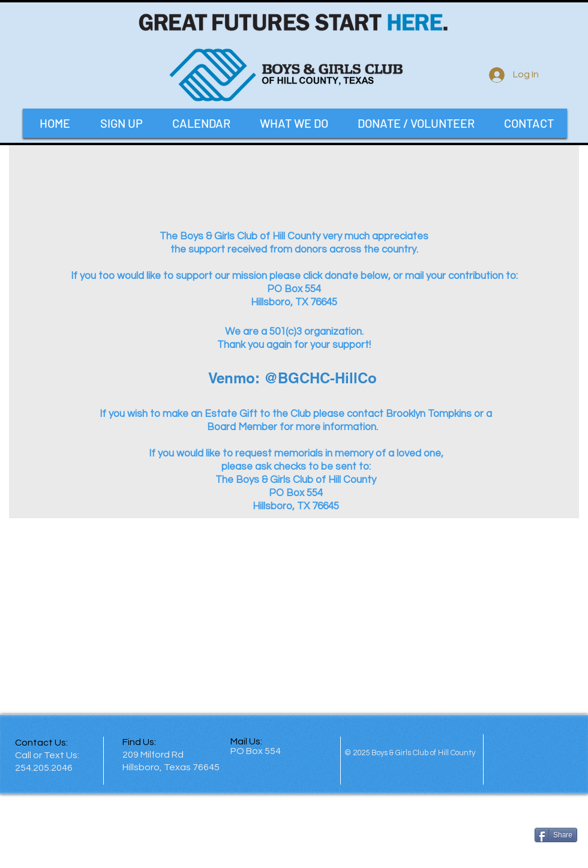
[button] (294, 123)
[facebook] (515, 835)
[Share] (556, 835)
